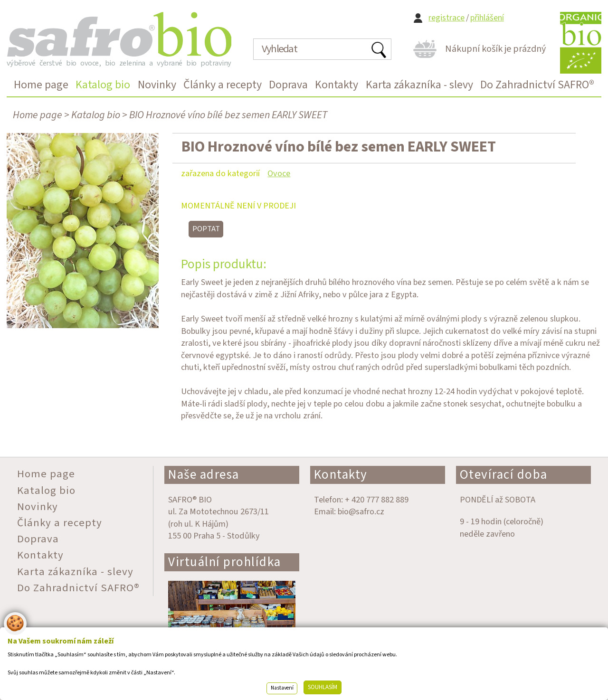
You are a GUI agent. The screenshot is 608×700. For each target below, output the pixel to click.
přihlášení (487, 18)
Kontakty (341, 475)
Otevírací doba (504, 475)
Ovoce (279, 173)
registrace (446, 18)
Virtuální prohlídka (225, 562)
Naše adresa (204, 475)
